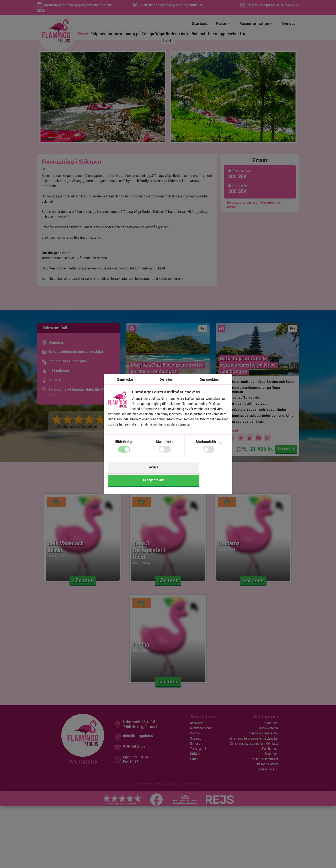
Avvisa (137, 475)
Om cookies (209, 387)
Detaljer (166, 387)
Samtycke (125, 387)
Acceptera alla (199, 475)
